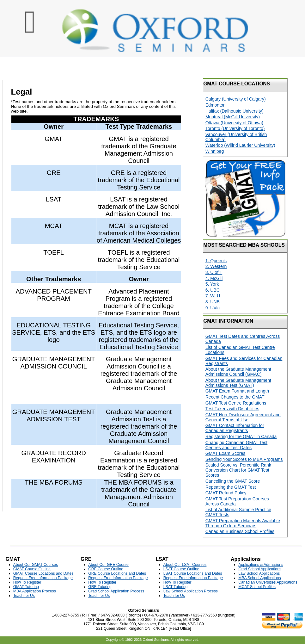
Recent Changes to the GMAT (235, 397)
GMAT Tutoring (26, 587)
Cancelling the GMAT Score (233, 481)
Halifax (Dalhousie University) (235, 111)
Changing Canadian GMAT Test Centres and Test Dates (237, 445)
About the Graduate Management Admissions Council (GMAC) (238, 372)
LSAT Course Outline (181, 569)
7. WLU (213, 296)
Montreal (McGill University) (233, 117)
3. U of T (214, 272)
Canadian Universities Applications (268, 582)
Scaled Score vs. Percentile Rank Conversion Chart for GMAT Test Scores (238, 470)
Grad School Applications (260, 569)
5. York (212, 284)
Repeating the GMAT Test (231, 487)
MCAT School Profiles (257, 587)
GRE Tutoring (100, 587)
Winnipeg (215, 151)
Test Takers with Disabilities (232, 409)
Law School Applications (259, 573)
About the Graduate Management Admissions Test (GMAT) (238, 383)
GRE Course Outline (106, 569)
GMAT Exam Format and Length (237, 391)
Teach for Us (24, 596)
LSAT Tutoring (175, 587)
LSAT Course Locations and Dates (193, 573)
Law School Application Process (191, 591)
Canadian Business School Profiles (240, 531)
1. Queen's (216, 261)
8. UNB (213, 302)
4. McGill (214, 278)
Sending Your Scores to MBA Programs (244, 459)
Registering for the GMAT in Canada (241, 437)
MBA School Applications (259, 578)
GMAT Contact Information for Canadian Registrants (235, 428)
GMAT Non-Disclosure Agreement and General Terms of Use (243, 417)
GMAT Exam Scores (226, 453)
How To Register (27, 582)
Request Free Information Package (43, 578)
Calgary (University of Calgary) (236, 99)
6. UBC (213, 290)
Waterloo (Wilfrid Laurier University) (240, 145)
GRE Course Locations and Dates (117, 573)
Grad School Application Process (116, 591)
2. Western (216, 266)
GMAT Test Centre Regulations (236, 403)
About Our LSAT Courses (185, 565)
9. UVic (213, 308)
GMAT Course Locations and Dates (43, 573)
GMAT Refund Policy (226, 493)
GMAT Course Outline (32, 569)
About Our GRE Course (108, 565)
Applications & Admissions (261, 565)
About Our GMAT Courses (36, 565)
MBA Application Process (35, 591)
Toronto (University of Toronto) (235, 128)
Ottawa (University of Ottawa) (234, 123)
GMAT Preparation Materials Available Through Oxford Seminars (243, 523)
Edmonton (216, 105)
